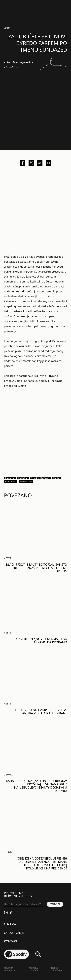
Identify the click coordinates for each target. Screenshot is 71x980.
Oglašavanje (14, 933)
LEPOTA (8, 775)
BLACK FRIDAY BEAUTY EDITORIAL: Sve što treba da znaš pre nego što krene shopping (36, 568)
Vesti (7, 28)
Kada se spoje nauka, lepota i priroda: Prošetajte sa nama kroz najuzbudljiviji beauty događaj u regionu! (36, 786)
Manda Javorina (23, 62)
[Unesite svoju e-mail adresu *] (23, 904)
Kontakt (11, 941)
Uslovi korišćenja (56, 969)
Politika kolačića (34, 969)
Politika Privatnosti (11, 969)
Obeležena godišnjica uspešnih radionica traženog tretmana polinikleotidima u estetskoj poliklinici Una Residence (42, 863)
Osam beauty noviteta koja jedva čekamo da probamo (41, 640)
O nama (10, 924)
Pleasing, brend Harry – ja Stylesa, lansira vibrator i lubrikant (39, 711)
